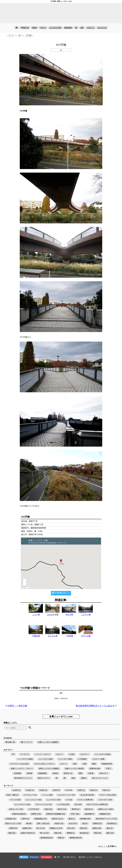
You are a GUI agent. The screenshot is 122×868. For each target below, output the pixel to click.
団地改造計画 (107, 764)
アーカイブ (25, 754)
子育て (109, 769)
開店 (108, 833)
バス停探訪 (82, 759)
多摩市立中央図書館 (54, 814)
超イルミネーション (100, 778)
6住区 (92, 790)
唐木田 (74, 809)
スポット (60, 754)
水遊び (57, 823)
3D (13, 754)
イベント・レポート (43, 754)
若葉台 (84, 778)
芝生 (69, 828)
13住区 (42, 790)
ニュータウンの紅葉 (102, 754)
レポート (43, 28)
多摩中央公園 (95, 769)
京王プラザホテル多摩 (95, 804)
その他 (72, 754)
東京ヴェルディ (44, 778)
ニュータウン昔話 (65, 759)
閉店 (96, 833)
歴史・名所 (41, 823)
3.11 (67, 790)
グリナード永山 (105, 795)
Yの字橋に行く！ (61, 593)
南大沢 (60, 809)
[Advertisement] (61, 664)
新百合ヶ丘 (68, 773)
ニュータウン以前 (55, 28)
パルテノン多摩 (99, 759)
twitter (24, 857)
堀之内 (88, 809)
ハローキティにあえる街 (19, 764)
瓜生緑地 (111, 823)
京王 (76, 804)
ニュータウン (52, 800)
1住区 (55, 790)
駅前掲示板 (68, 28)
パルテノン (91, 28)
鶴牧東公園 (74, 838)
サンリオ (14, 800)
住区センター (14, 809)
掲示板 (30, 773)
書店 (70, 819)
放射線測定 (42, 773)
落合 (108, 828)
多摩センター (103, 809)
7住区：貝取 (11, 795)
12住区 (29, 790)
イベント (45, 795)
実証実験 (88, 814)
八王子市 (32, 809)
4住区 (80, 790)
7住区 (105, 790)
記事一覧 (25, 28)
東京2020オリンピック (23, 778)
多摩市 (34, 814)
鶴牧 (60, 838)
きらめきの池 (85, 795)
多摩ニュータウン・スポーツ (22, 769)
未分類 (91, 773)
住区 (75, 764)
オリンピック (102, 28)
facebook (34, 857)
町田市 (12, 828)
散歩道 (55, 773)
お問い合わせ (69, 857)
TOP (57, 857)
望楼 (80, 773)
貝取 (56, 833)
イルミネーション (65, 795)
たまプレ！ (85, 754)
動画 (94, 764)
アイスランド (29, 795)
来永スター (104, 773)
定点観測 (17, 773)
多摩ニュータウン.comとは (90, 857)
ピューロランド (21, 804)
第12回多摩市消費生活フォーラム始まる (95, 706)
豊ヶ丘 (43, 833)
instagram (46, 857)
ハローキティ (103, 800)
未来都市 (84, 819)
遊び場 (83, 833)
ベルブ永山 (61, 804)
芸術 (73, 778)
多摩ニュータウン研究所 (74, 769)
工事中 (24, 819)
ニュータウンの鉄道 (25, 759)
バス (68, 800)
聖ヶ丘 (39, 828)
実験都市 (103, 814)
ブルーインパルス (42, 804)
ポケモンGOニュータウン (44, 764)
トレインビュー (32, 800)
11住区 (15, 790)
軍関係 (69, 833)
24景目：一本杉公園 (17, 706)
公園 (82, 28)
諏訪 (10, 833)
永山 (71, 823)
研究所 (34, 28)
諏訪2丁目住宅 (27, 833)
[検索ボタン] (30, 728)
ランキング (26, 742)
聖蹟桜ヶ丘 (54, 828)
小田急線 (9, 819)
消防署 (96, 823)
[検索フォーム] (16, 728)
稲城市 (25, 828)
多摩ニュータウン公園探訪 (48, 742)
